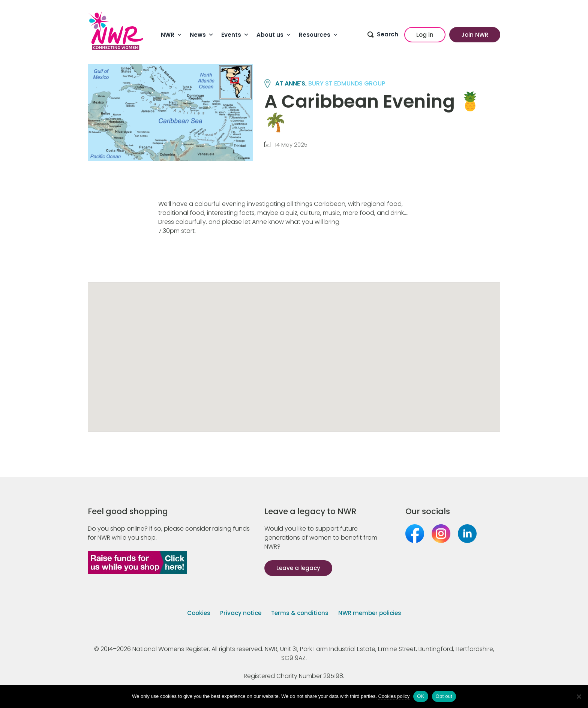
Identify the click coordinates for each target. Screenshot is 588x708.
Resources (319, 35)
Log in (425, 35)
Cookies (199, 613)
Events (235, 35)
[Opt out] (579, 696)
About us (274, 35)
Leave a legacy (298, 568)
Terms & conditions (300, 613)
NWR (172, 35)
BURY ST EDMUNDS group (347, 83)
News (202, 35)
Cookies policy (394, 696)
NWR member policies (370, 613)
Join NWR (475, 35)
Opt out (444, 696)
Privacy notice (241, 613)
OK (421, 696)
